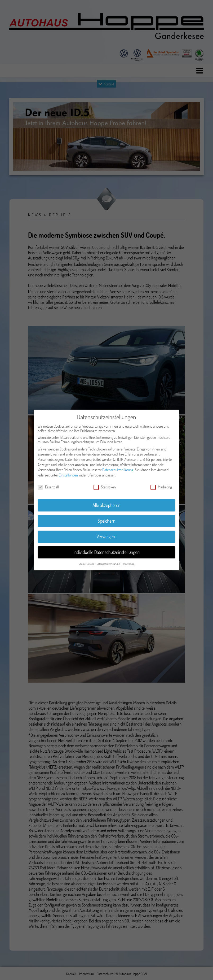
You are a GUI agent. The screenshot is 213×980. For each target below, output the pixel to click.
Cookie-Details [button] (86, 564)
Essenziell (48, 487)
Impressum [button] (129, 564)
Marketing (161, 487)
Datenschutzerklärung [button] (108, 564)
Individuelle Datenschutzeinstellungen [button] (106, 552)
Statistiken (105, 487)
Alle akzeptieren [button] (106, 505)
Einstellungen (68, 475)
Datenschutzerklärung (118, 470)
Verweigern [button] (106, 536)
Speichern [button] (107, 521)
